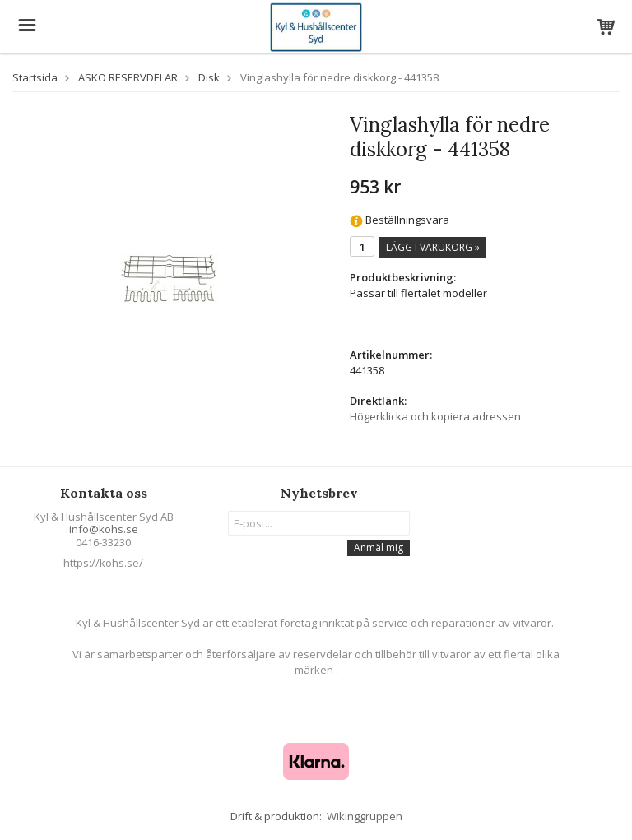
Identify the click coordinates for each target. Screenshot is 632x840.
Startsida (35, 77)
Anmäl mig (379, 548)
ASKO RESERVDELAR (128, 77)
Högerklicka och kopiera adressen (435, 416)
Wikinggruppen (365, 816)
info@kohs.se (104, 529)
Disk (209, 77)
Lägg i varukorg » (433, 247)
